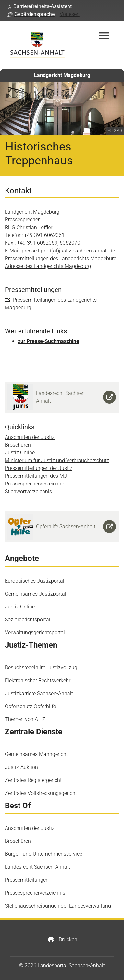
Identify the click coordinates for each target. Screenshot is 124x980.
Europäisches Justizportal (35, 581)
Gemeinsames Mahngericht (36, 754)
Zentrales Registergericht (33, 780)
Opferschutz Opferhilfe (30, 706)
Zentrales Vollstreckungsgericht (41, 793)
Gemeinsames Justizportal (36, 594)
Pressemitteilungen (27, 880)
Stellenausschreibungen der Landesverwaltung (58, 906)
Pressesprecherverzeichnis (35, 484)
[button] (40, 6)
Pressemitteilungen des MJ (36, 476)
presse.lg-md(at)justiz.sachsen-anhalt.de (68, 251)
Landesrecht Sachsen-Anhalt (37, 867)
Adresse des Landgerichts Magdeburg (48, 266)
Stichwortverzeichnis (28, 491)
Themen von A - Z (25, 719)
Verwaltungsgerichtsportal (35, 633)
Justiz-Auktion (21, 767)
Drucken (62, 940)
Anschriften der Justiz (30, 437)
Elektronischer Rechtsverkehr (38, 680)
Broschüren (18, 445)
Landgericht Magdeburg (62, 75)
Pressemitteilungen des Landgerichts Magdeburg (61, 258)
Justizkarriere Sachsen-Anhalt (39, 693)
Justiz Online (20, 453)
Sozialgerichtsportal (28, 620)
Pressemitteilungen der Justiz (39, 468)
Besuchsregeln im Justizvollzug (41, 668)
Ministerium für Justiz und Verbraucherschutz (57, 460)
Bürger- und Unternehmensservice (43, 854)
